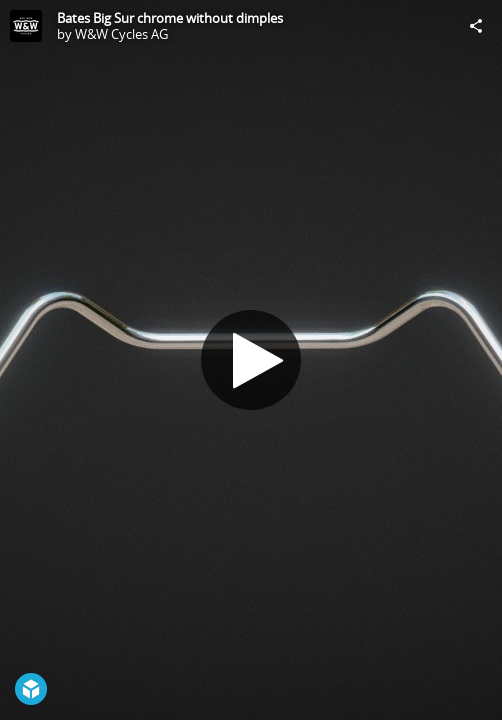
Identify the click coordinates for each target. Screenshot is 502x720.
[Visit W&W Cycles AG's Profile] (26, 26)
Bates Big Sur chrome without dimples (170, 18)
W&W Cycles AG (121, 34)
